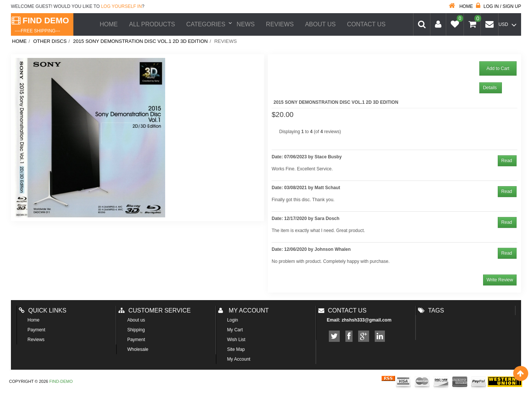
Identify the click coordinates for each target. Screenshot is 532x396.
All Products (152, 24)
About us (321, 24)
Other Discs (50, 41)
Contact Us (366, 24)
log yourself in (121, 6)
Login (232, 320)
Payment (36, 330)
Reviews (280, 24)
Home (461, 6)
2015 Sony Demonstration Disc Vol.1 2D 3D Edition (140, 41)
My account (243, 310)
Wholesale (138, 349)
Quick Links (43, 310)
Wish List (236, 340)
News (246, 24)
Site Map (236, 349)
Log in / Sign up (499, 6)
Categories (206, 24)
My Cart (235, 330)
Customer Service (155, 310)
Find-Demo (61, 381)
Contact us (343, 310)
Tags (431, 310)
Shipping (136, 330)
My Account (239, 359)
